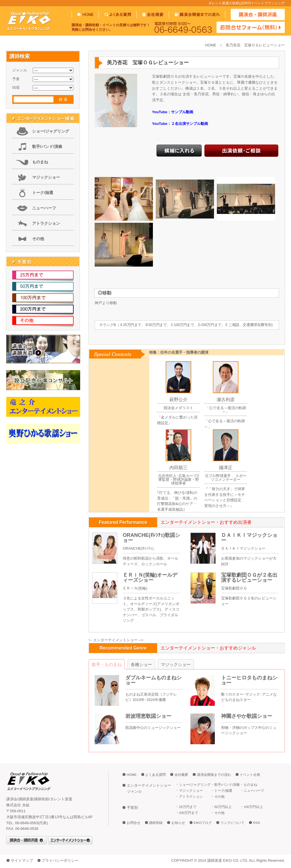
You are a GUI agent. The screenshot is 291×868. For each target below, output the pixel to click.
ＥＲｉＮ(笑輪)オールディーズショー (150, 578)
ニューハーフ (44, 208)
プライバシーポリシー (60, 860)
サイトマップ (22, 860)
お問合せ (134, 823)
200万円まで (189, 813)
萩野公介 (178, 400)
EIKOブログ (203, 823)
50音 (16, 87)
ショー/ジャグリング (51, 131)
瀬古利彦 (226, 400)
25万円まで (188, 807)
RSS (257, 823)
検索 (64, 99)
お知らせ (178, 823)
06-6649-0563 (183, 27)
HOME (211, 45)
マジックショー (46, 177)
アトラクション (46, 223)
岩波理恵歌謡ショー (148, 716)
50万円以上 (223, 807)
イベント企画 (250, 775)
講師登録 (156, 823)
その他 (38, 239)
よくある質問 (155, 775)
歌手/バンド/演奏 (47, 147)
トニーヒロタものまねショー (249, 680)
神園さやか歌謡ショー (247, 716)
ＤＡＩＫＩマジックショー (249, 538)
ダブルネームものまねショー (153, 680)
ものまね (40, 162)
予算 (16, 79)
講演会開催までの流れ (214, 775)
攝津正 (226, 468)
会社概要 (181, 775)
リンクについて (232, 823)
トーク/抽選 (43, 193)
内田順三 (178, 468)
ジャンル (20, 70)
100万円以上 (253, 807)
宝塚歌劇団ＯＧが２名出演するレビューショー (249, 578)
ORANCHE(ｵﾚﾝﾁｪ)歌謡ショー (151, 538)
